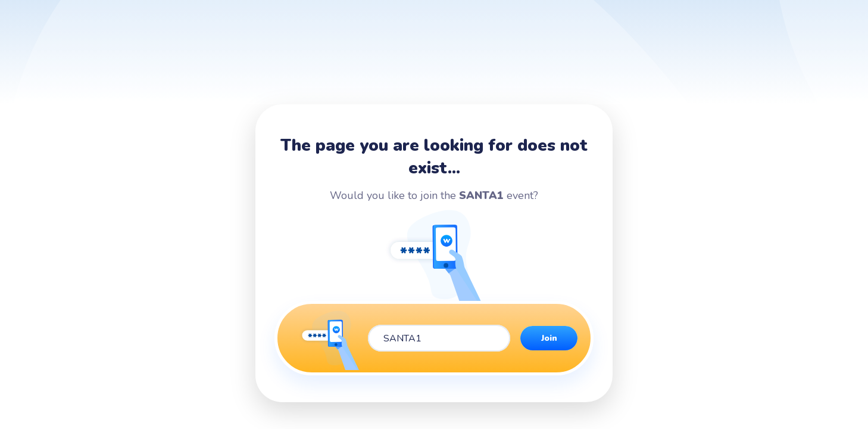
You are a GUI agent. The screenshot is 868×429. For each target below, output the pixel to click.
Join (549, 338)
